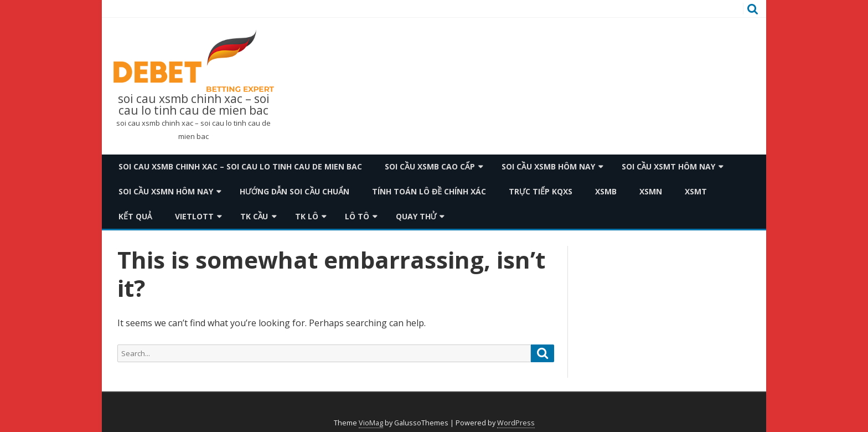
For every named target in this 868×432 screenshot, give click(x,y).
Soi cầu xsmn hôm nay (166, 191)
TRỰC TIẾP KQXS (541, 191)
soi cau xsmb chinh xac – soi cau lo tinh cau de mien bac (194, 105)
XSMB (606, 191)
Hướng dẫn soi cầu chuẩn (294, 191)
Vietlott (194, 216)
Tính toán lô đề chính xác (429, 191)
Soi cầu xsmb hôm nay (548, 166)
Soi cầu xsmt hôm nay (669, 166)
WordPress (516, 423)
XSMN (651, 191)
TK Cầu (254, 216)
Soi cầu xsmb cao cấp (430, 166)
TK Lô (307, 216)
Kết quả (135, 216)
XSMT (696, 191)
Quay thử (416, 216)
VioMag (371, 423)
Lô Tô (357, 216)
